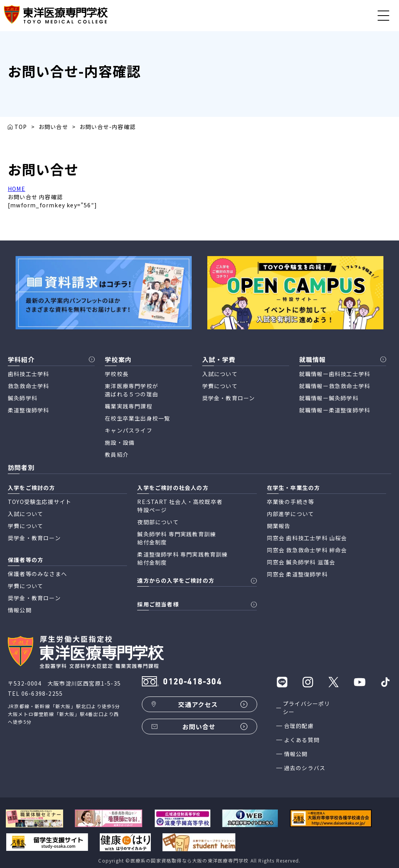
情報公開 (296, 754)
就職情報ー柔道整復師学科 (335, 410)
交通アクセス (198, 704)
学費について (220, 386)
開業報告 (279, 526)
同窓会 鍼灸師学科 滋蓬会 (301, 562)
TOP (21, 127)
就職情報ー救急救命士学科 (335, 386)
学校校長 (117, 374)
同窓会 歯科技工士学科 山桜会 (307, 538)
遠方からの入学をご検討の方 (176, 580)
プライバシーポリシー (307, 708)
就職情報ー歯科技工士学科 (335, 374)
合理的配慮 (299, 726)
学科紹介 (21, 359)
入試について (220, 374)
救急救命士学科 (28, 386)
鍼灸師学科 (23, 398)
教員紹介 (117, 454)
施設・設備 (120, 442)
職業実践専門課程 (129, 406)
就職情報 (313, 359)
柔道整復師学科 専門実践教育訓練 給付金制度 (182, 558)
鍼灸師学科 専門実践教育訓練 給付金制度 (177, 538)
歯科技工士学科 (28, 374)
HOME (17, 189)
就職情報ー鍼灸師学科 (329, 398)
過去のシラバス (305, 768)
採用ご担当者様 (158, 604)
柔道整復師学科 (28, 410)
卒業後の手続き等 (291, 502)
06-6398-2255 (42, 693)
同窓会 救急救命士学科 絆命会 (307, 550)
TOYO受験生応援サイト (40, 502)
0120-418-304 (192, 682)
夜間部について (158, 522)
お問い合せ (53, 127)
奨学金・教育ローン (229, 398)
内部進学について (291, 514)
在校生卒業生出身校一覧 (137, 418)
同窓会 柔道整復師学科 (297, 574)
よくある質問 (302, 740)
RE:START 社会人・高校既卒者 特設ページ (180, 506)
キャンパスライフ (129, 430)
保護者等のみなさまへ (37, 574)
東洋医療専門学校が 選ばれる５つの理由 (132, 390)
